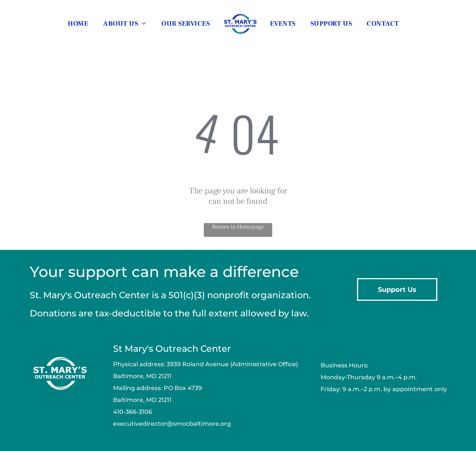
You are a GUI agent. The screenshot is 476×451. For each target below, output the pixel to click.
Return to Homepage (238, 227)
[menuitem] (78, 23)
